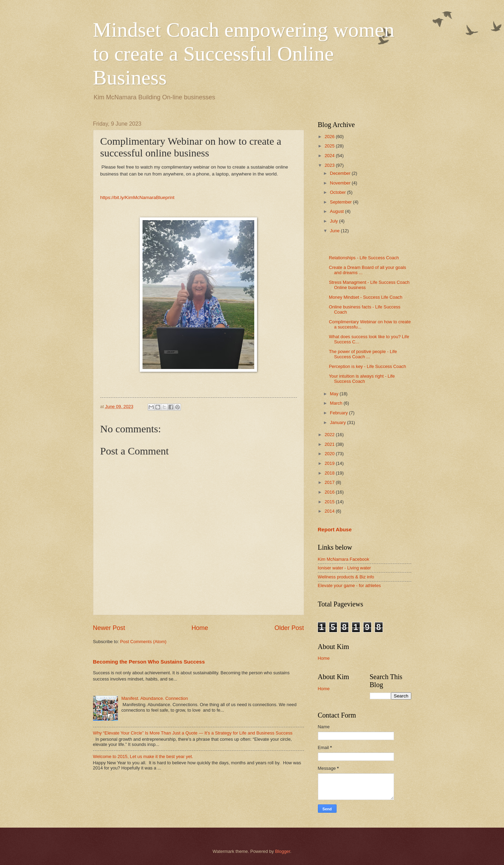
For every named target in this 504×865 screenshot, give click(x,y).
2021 (330, 444)
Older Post (289, 628)
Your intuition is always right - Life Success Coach (362, 379)
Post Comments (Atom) (143, 642)
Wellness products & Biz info (346, 577)
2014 (330, 511)
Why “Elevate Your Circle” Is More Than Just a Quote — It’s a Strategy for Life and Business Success (193, 733)
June (336, 231)
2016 (330, 492)
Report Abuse (335, 529)
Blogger (283, 851)
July (335, 221)
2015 (330, 502)
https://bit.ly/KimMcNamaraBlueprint (138, 197)
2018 (330, 473)
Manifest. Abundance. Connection (155, 698)
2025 (330, 146)
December (341, 173)
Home (200, 628)
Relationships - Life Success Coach (364, 258)
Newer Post (109, 628)
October (338, 192)
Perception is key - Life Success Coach (368, 366)
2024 (330, 156)
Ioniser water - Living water (345, 568)
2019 (330, 463)
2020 (330, 454)
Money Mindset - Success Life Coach (366, 297)
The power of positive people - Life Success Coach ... (363, 354)
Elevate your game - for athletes (350, 585)
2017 (330, 482)
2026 (330, 137)
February (340, 413)
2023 (330, 165)
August (338, 211)
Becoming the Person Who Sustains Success (149, 662)
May (335, 394)
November (341, 183)
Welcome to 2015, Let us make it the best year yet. (143, 756)
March (337, 403)
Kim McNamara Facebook (344, 559)
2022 (330, 435)
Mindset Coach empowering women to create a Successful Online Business (244, 54)
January (338, 422)
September (342, 202)
